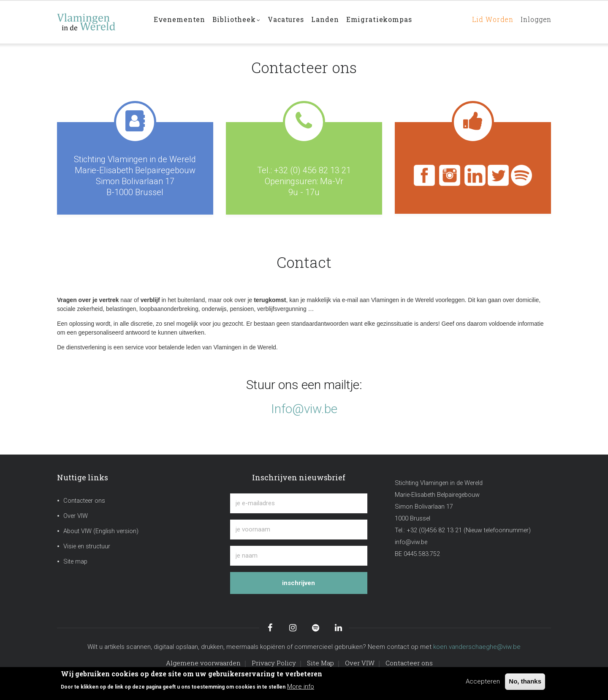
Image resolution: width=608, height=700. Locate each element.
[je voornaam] (299, 530)
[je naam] (299, 556)
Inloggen (534, 22)
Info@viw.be (304, 409)
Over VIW (76, 516)
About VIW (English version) (101, 531)
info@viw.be (411, 542)
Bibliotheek (239, 23)
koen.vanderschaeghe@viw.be (477, 647)
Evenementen (180, 22)
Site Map (320, 663)
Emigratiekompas (388, 22)
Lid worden (487, 22)
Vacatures (291, 22)
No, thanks (525, 681)
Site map (75, 562)
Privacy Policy (274, 663)
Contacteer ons (84, 501)
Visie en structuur (87, 546)
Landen (333, 22)
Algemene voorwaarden (203, 663)
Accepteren (483, 681)
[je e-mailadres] (299, 503)
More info (301, 686)
